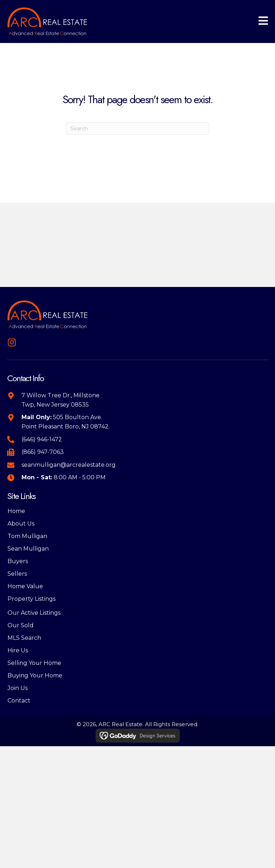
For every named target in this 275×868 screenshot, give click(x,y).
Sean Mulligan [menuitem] (28, 549)
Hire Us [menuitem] (18, 650)
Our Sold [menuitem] (21, 625)
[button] (12, 342)
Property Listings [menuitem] (32, 599)
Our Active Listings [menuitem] (34, 613)
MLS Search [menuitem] (24, 638)
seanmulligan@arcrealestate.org (69, 465)
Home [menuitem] (16, 511)
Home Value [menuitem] (25, 586)
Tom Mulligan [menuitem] (27, 536)
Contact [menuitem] (19, 701)
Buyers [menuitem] (18, 561)
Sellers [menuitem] (17, 574)
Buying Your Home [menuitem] (35, 675)
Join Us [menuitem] (18, 688)
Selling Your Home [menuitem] (34, 663)
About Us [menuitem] (21, 524)
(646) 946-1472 (42, 439)
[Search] (137, 128)
